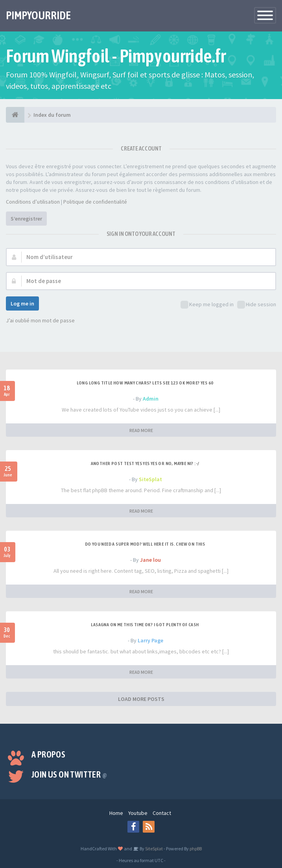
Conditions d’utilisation (33, 202)
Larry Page (150, 640)
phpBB (196, 849)
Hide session (257, 305)
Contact (162, 813)
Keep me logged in (207, 305)
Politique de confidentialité (95, 202)
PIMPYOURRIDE (38, 15)
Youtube (138, 813)
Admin (151, 399)
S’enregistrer (26, 219)
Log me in (22, 303)
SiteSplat (150, 479)
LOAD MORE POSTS (141, 699)
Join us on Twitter (69, 774)
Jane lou (150, 560)
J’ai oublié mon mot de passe (40, 320)
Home (116, 813)
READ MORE (141, 430)
